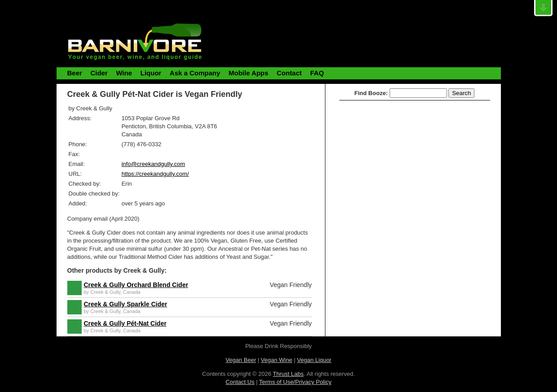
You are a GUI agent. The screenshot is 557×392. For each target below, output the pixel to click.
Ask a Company (195, 73)
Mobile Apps (248, 73)
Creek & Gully (105, 292)
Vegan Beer (241, 360)
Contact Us (240, 382)
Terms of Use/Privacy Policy (295, 382)
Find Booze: (371, 93)
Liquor (151, 73)
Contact (289, 73)
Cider (99, 73)
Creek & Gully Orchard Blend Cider (136, 285)
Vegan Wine (276, 360)
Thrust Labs (288, 374)
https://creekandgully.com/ (155, 174)
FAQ (317, 73)
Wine (124, 73)
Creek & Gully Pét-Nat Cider (125, 323)
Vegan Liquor (314, 360)
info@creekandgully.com (154, 164)
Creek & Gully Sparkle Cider (126, 304)
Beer (75, 73)
